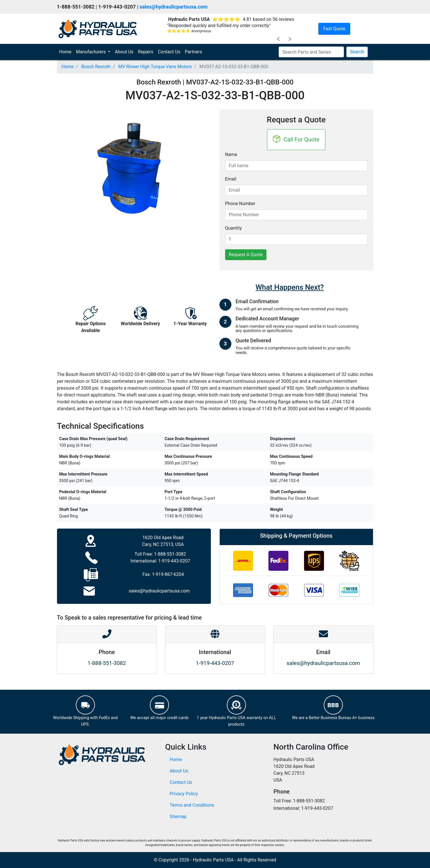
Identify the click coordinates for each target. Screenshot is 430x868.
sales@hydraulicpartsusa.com (174, 7)
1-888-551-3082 (170, 554)
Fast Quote (334, 29)
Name (231, 154)
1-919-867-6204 (168, 574)
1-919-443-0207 (174, 561)
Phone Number (240, 204)
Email (231, 179)
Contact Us (169, 52)
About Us (124, 52)
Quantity (234, 228)
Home (67, 51)
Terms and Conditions (192, 805)
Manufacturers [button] (91, 52)
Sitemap (178, 817)
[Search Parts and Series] (311, 52)
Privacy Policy (184, 794)
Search (357, 52)
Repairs (146, 52)
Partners (193, 52)
